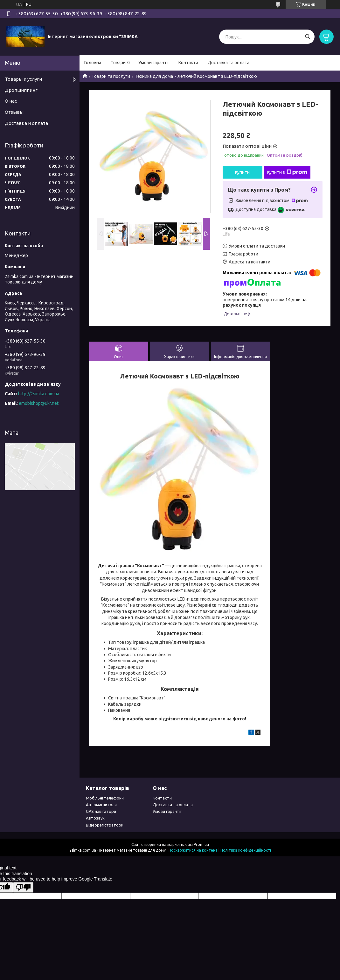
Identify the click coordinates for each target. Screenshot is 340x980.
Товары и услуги (23, 79)
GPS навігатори (101, 811)
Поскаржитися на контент (193, 850)
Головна (93, 63)
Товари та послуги (111, 76)
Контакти (188, 63)
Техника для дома (154, 76)
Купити (242, 172)
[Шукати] (307, 37)
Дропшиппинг (21, 90)
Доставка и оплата (26, 123)
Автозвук (95, 818)
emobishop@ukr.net (39, 403)
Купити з (287, 172)
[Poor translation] (23, 887)
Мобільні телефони (105, 798)
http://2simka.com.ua (39, 394)
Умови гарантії (154, 63)
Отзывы (14, 112)
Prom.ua (201, 844)
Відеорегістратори (105, 825)
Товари (118, 63)
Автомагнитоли (101, 805)
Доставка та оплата (229, 63)
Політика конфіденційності (246, 850)
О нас (11, 101)
